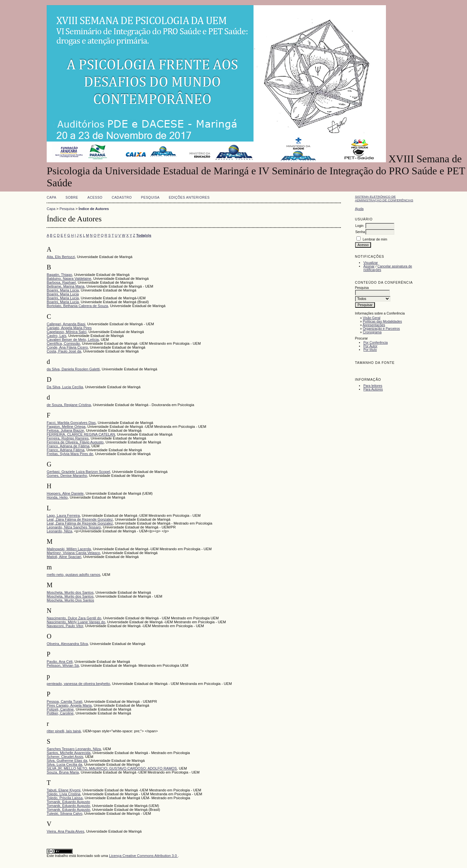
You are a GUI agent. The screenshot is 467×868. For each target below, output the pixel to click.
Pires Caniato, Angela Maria (69, 705)
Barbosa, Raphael (61, 282)
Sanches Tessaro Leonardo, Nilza (74, 749)
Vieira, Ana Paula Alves (65, 831)
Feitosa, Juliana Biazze (65, 430)
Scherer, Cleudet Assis (65, 757)
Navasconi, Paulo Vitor (65, 626)
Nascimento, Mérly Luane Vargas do (76, 622)
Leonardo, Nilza (59, 531)
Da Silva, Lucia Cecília (65, 387)
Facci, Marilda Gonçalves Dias (71, 423)
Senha (360, 232)
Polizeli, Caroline (60, 709)
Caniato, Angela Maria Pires (69, 328)
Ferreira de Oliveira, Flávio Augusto (75, 442)
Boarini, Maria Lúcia (63, 290)
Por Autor (370, 346)
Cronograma (372, 332)
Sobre (72, 198)
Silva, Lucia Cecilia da (64, 764)
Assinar (369, 266)
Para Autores (373, 389)
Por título (370, 350)
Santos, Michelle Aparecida (69, 753)
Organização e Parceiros (381, 329)
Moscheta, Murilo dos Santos (70, 592)
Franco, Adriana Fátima (66, 450)
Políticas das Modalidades (383, 322)
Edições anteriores (189, 198)
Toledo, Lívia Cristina (64, 794)
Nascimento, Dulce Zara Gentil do (74, 618)
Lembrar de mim (375, 239)
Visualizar (371, 263)
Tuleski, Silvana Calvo (65, 813)
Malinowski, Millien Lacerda (69, 549)
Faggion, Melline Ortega (66, 427)
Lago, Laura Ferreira (63, 515)
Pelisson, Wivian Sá (63, 665)
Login (359, 226)
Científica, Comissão (63, 343)
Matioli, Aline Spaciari (64, 557)
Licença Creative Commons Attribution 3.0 (143, 856)
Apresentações (374, 325)
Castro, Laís (56, 336)
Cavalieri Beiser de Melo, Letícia (73, 340)
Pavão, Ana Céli (60, 662)
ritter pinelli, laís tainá (64, 731)
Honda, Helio (57, 497)
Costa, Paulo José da (64, 351)
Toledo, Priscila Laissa (65, 798)
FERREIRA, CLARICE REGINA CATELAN (81, 434)
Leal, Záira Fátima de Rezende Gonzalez (80, 519)
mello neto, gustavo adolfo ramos (73, 575)
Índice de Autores (94, 209)
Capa (52, 198)
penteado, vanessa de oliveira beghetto (78, 684)
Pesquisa (150, 198)
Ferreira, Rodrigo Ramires (68, 438)
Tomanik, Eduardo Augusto (68, 802)
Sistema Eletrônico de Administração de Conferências (384, 198)
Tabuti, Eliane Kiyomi (64, 790)
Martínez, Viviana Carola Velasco (73, 553)
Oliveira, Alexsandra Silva (67, 644)
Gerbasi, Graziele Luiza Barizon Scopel (78, 472)
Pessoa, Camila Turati (64, 701)
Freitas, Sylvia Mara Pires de (70, 454)
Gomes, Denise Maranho (67, 476)
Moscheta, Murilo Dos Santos (70, 600)
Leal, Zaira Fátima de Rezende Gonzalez (80, 523)
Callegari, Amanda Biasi (66, 324)
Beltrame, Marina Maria (66, 286)
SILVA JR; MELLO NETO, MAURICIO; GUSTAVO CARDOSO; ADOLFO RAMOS (112, 768)
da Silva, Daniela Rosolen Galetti (73, 369)
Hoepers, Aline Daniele (65, 493)
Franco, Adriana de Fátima (68, 446)
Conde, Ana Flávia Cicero (67, 347)
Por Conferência (375, 343)
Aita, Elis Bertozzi (61, 257)
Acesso (95, 198)
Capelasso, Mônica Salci (67, 332)
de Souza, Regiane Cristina (69, 405)
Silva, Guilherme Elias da (67, 761)
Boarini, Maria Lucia (63, 294)
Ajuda (359, 209)
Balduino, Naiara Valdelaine (69, 279)
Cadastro (122, 198)
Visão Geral (372, 318)
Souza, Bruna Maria (63, 772)
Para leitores (373, 386)
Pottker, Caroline (60, 713)
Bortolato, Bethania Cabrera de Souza (77, 306)
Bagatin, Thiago (59, 275)
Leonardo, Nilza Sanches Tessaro (74, 527)
